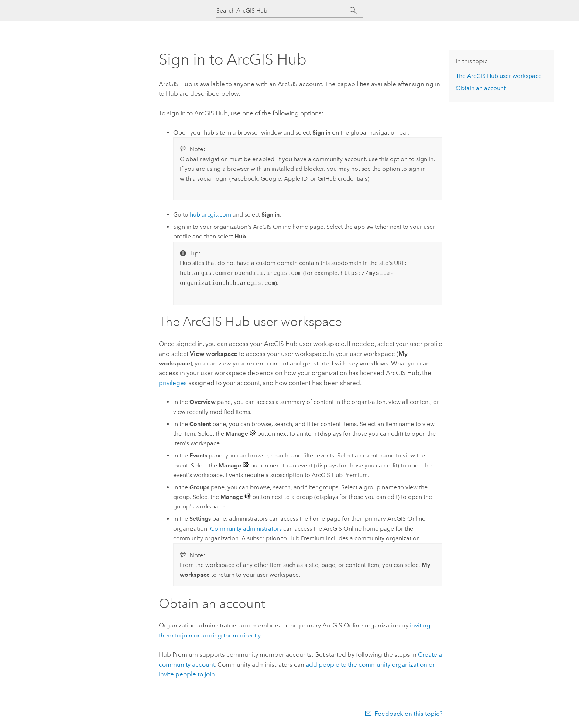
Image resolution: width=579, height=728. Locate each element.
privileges (173, 383)
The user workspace (499, 76)
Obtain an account (481, 88)
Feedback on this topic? (408, 714)
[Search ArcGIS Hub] (283, 11)
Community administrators (246, 529)
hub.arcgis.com (210, 215)
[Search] (353, 11)
